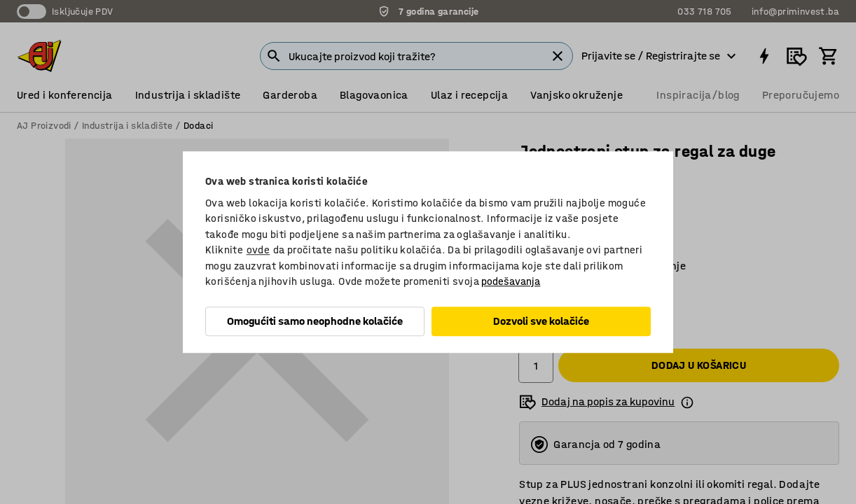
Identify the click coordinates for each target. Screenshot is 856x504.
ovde (258, 250)
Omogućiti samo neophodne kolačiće (315, 321)
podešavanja (511, 281)
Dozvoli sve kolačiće (541, 321)
